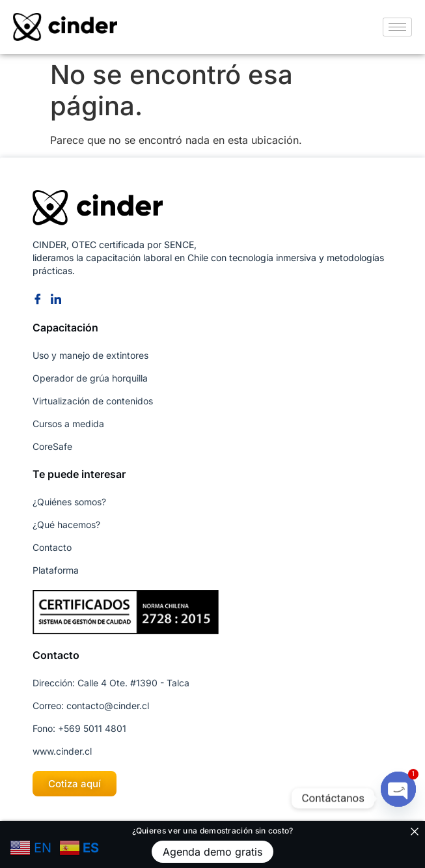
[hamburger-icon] (397, 27)
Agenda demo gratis (212, 852)
